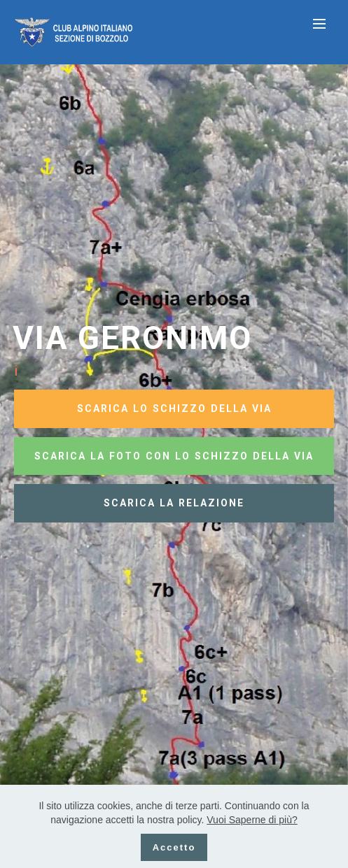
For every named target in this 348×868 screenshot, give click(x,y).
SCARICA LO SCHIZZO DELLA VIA (174, 408)
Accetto (174, 847)
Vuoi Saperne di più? (252, 820)
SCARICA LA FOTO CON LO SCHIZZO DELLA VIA (174, 456)
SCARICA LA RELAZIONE (174, 503)
